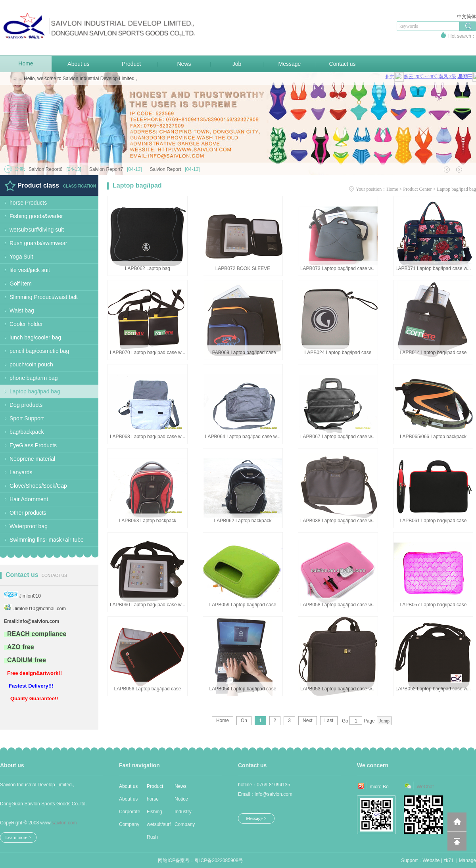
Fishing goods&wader (36, 216)
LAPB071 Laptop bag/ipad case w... (433, 268)
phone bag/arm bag (34, 378)
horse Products (28, 203)
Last (329, 720)
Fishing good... (155, 813)
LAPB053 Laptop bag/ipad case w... (338, 689)
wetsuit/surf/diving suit (37, 230)
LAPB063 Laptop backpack (148, 521)
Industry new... (183, 813)
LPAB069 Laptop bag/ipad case (243, 353)
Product (131, 64)
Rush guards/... (157, 839)
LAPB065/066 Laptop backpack (433, 437)
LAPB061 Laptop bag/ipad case (433, 521)
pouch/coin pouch (31, 364)
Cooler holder (26, 324)
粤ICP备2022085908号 (219, 860)
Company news (185, 826)
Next (308, 720)
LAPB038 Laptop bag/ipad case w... (338, 521)
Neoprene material (32, 459)
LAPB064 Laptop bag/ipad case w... (243, 437)
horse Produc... (156, 801)
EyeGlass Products (33, 445)
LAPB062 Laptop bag (148, 268)
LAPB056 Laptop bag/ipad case (148, 689)
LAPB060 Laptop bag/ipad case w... (148, 605)
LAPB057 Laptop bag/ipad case (433, 605)
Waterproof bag (29, 526)
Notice (181, 799)
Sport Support (27, 418)
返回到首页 (457, 822)
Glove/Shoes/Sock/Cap (38, 486)
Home (26, 63)
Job (237, 64)
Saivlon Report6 (57, 169)
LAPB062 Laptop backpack (243, 521)
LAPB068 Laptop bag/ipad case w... (148, 437)
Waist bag (22, 310)
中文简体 (466, 17)
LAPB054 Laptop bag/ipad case (243, 689)
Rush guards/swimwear (38, 243)
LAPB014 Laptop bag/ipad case (433, 353)
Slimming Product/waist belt (44, 297)
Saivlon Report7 (118, 169)
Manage (467, 860)
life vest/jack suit (30, 270)
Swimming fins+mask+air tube (47, 540)
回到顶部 (457, 841)
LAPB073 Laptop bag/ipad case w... (338, 268)
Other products (28, 513)
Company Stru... (129, 826)
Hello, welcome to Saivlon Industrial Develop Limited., (80, 79)
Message (290, 64)
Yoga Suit (21, 257)
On (244, 720)
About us (78, 64)
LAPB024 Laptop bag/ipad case (338, 353)
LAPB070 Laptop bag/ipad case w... (148, 353)
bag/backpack (27, 432)
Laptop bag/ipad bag (35, 391)
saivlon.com (64, 823)
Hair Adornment (29, 499)
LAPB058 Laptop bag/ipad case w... (338, 605)
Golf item (21, 284)
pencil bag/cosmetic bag (39, 351)
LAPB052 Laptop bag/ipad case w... (433, 689)
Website (431, 860)
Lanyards (21, 472)
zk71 (448, 860)
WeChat (425, 787)
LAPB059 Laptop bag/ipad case (243, 605)
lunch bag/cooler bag (35, 337)
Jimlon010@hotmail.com (40, 609)
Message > (256, 818)
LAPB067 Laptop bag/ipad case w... (338, 437)
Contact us (343, 64)
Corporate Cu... (130, 813)
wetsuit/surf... (159, 824)
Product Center (417, 189)
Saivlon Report (177, 169)
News (184, 64)
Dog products (26, 405)
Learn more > (18, 837)
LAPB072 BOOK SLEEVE (243, 268)
